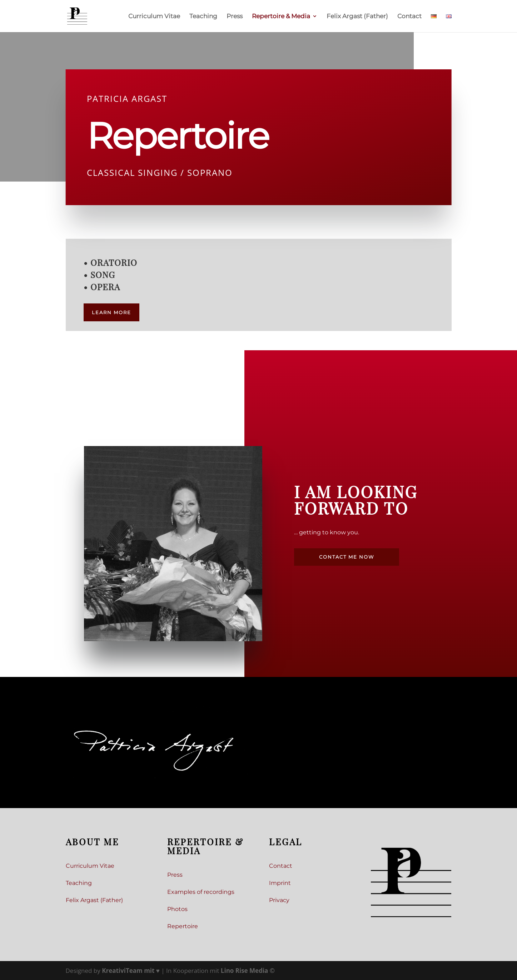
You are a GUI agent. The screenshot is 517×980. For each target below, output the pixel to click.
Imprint (280, 883)
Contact (409, 17)
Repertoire (183, 926)
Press (235, 17)
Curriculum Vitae (154, 17)
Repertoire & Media (281, 17)
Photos (177, 909)
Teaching (203, 17)
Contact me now (347, 557)
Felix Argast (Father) (357, 17)
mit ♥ (131, 971)
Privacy (279, 900)
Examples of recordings (201, 892)
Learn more (111, 312)
